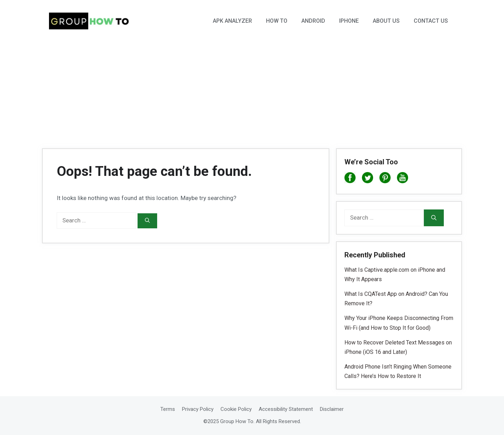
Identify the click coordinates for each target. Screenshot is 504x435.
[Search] (147, 221)
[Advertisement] (252, 89)
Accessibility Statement (286, 409)
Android (313, 21)
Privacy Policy (198, 409)
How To (277, 21)
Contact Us (431, 21)
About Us (386, 21)
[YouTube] (402, 179)
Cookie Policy (236, 409)
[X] (367, 179)
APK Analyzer (232, 21)
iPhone (349, 21)
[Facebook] (350, 179)
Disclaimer (332, 409)
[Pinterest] (385, 179)
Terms (168, 409)
